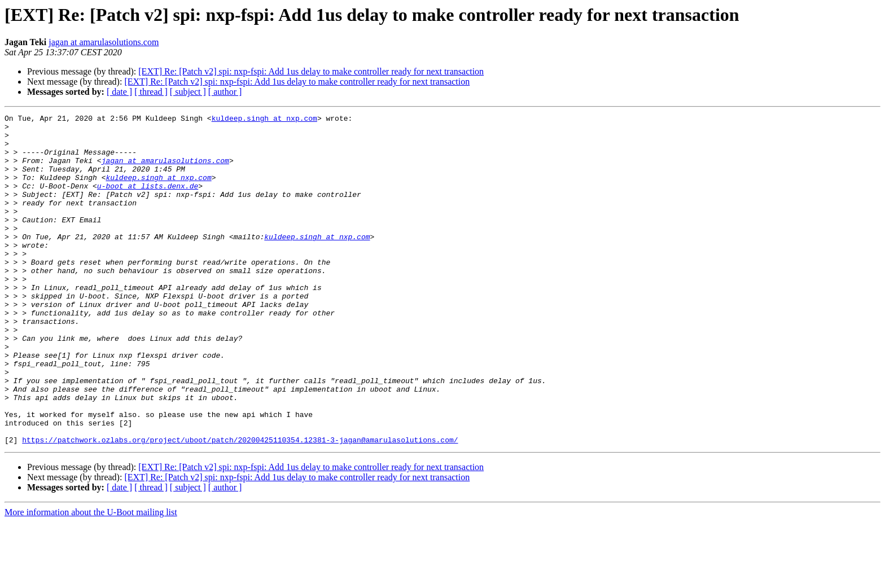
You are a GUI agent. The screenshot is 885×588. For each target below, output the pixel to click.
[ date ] (119, 92)
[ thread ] (151, 92)
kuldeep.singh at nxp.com (264, 120)
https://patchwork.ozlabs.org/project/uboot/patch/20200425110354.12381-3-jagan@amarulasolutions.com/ (240, 506)
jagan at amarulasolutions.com (104, 42)
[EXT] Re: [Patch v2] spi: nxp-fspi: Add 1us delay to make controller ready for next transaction (311, 71)
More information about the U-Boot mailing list (91, 578)
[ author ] (225, 92)
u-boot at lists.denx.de (148, 201)
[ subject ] (188, 92)
